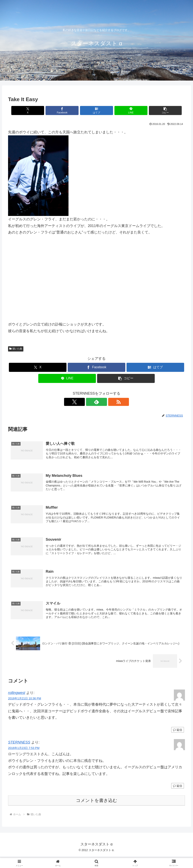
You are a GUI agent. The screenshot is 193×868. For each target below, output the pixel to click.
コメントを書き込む (97, 802)
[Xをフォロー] (87, 402)
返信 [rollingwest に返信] (178, 732)
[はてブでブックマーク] (96, 110)
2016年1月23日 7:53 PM (24, 750)
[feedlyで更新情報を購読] (96, 402)
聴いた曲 (16, 349)
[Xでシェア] (37, 110)
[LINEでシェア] (126, 110)
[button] (156, 110)
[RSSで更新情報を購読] (106, 402)
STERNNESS (19, 744)
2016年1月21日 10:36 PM (25, 700)
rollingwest (17, 695)
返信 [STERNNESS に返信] (178, 788)
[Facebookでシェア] (67, 110)
